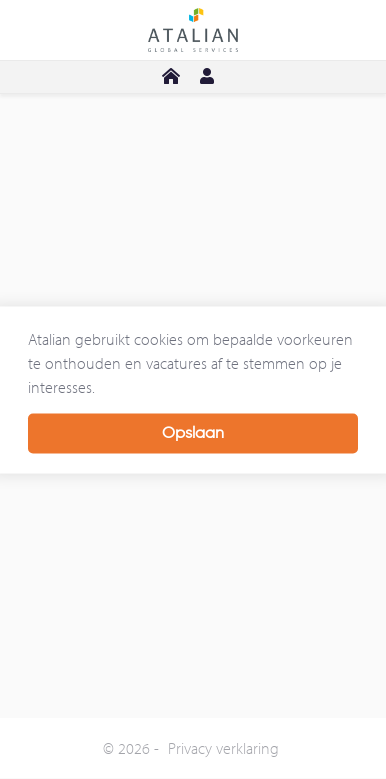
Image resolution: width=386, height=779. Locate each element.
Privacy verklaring (223, 748)
